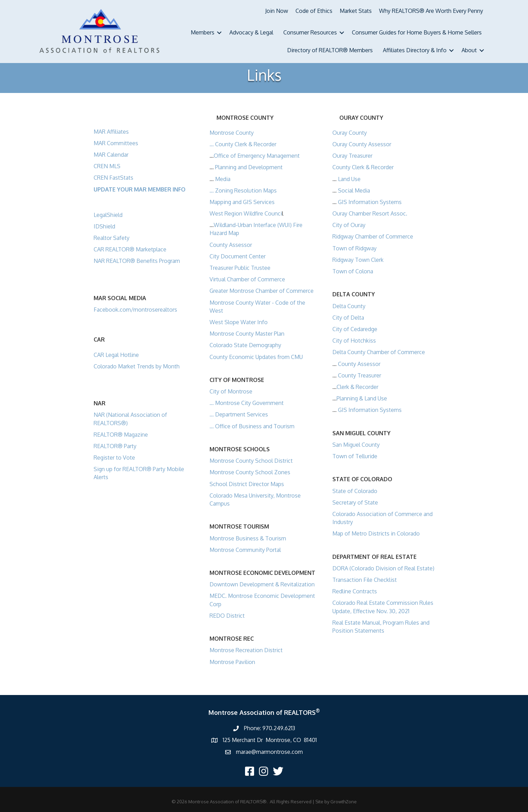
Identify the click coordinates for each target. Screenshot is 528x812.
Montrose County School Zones (250, 472)
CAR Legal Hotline (116, 355)
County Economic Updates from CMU (256, 357)
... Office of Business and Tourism (252, 426)
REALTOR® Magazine (121, 435)
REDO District (227, 616)
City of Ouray (349, 225)
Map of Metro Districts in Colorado (376, 533)
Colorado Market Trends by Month (137, 366)
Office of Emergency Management (257, 156)
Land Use (349, 179)
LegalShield (108, 215)
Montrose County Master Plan (247, 334)
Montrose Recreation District (246, 650)
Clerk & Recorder (357, 387)
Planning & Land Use (362, 398)
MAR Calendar (111, 155)
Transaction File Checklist (365, 580)
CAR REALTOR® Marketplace (130, 249)
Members (203, 32)
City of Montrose (231, 391)
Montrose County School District (251, 461)
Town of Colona (353, 271)
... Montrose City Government (247, 403)
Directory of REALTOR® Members (330, 50)
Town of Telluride (355, 456)
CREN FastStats (113, 178)
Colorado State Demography (245, 345)
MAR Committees (116, 143)
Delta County (349, 306)
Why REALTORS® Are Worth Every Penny (431, 11)
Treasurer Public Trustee (240, 268)
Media (223, 179)
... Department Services (239, 414)
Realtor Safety (112, 238)
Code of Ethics (314, 11)
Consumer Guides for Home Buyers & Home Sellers (417, 32)
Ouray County (350, 133)
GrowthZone (344, 802)
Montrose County (232, 133)
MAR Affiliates (111, 132)
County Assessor (231, 245)
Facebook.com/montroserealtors (135, 310)
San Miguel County (356, 445)
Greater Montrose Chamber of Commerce (262, 291)
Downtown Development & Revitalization (262, 584)
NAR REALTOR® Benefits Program (137, 261)
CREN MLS (107, 166)
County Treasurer (360, 375)
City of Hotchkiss (354, 341)
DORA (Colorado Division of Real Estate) (383, 568)
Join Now (277, 11)
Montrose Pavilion (232, 662)
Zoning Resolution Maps (246, 190)
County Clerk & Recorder (246, 144)
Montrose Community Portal (245, 550)
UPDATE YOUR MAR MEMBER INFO (140, 189)
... (212, 144)
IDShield (104, 226)
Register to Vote (114, 458)
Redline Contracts (355, 591)
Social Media (354, 190)
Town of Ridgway (354, 248)
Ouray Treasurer (352, 156)
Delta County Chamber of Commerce (379, 352)
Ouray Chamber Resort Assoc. (370, 213)
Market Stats (356, 11)
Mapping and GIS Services (242, 202)
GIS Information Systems (370, 202)
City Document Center (238, 256)
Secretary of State (355, 502)
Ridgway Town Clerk (358, 260)
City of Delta (348, 318)
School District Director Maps (247, 484)
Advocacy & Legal (251, 32)
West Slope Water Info (239, 322)
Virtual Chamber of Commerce (247, 279)
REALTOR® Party (115, 446)
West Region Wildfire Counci (246, 213)
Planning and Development (249, 167)
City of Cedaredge (355, 329)
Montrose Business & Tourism (248, 538)
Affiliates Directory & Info (415, 50)
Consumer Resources (310, 32)
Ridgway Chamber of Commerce (373, 236)
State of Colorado (355, 491)
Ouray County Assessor (362, 144)
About (469, 50)
